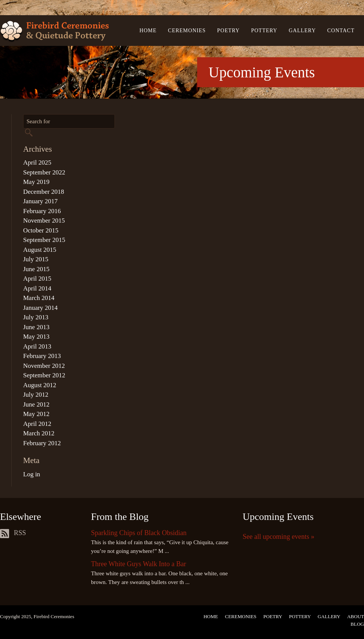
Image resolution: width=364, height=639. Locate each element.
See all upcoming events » (278, 537)
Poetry (229, 31)
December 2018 (44, 192)
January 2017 (40, 201)
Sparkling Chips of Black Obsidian (139, 533)
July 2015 (36, 259)
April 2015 (37, 279)
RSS (13, 533)
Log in (32, 474)
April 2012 (37, 424)
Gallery (302, 31)
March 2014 (39, 298)
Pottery (264, 31)
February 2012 (42, 443)
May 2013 (36, 337)
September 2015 (44, 240)
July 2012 (36, 395)
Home (148, 31)
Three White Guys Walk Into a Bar (139, 564)
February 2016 (42, 211)
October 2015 (41, 230)
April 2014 (37, 288)
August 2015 (40, 250)
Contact (341, 31)
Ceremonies (187, 31)
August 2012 (40, 385)
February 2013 (42, 356)
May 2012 (36, 414)
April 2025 (37, 162)
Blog (357, 624)
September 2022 (44, 172)
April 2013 (37, 346)
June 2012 (36, 404)
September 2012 (44, 375)
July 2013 (36, 317)
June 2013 (36, 327)
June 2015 (36, 269)
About (355, 616)
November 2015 (44, 221)
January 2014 (40, 308)
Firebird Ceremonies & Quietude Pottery (54, 32)
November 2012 (44, 366)
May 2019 (36, 182)
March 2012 (39, 433)
